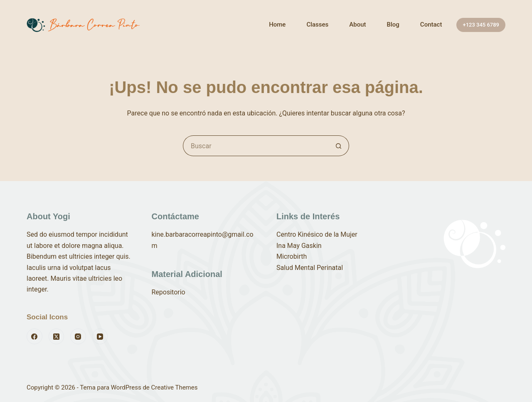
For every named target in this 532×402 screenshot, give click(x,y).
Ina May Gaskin (299, 246)
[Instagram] (78, 336)
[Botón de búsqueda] (339, 146)
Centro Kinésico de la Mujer (317, 234)
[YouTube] (100, 336)
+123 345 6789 (481, 25)
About (357, 25)
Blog (393, 25)
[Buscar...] (256, 146)
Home (277, 25)
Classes (317, 25)
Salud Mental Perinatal (310, 268)
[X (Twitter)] (57, 336)
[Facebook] (34, 336)
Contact (431, 25)
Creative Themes (175, 387)
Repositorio (169, 292)
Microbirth (292, 256)
